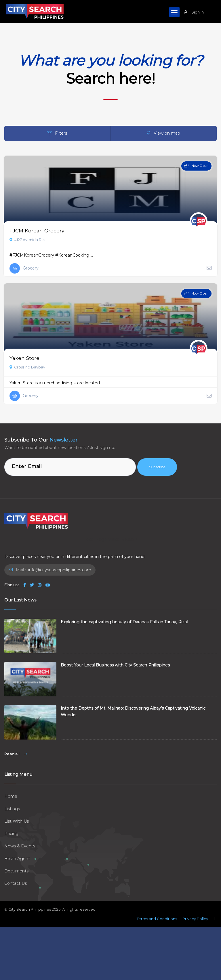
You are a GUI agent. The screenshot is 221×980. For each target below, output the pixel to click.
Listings (12, 809)
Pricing (11, 834)
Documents (16, 871)
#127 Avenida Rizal (28, 240)
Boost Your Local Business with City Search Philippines (115, 665)
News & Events (20, 846)
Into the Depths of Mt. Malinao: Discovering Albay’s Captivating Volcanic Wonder (133, 711)
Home (11, 796)
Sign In (194, 12)
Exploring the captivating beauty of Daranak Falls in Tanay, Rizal (124, 622)
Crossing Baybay (27, 367)
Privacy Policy (195, 919)
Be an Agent (17, 859)
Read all (16, 754)
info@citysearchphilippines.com (59, 570)
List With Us (17, 821)
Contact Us (16, 883)
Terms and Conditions (157, 919)
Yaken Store (24, 358)
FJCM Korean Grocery (37, 231)
